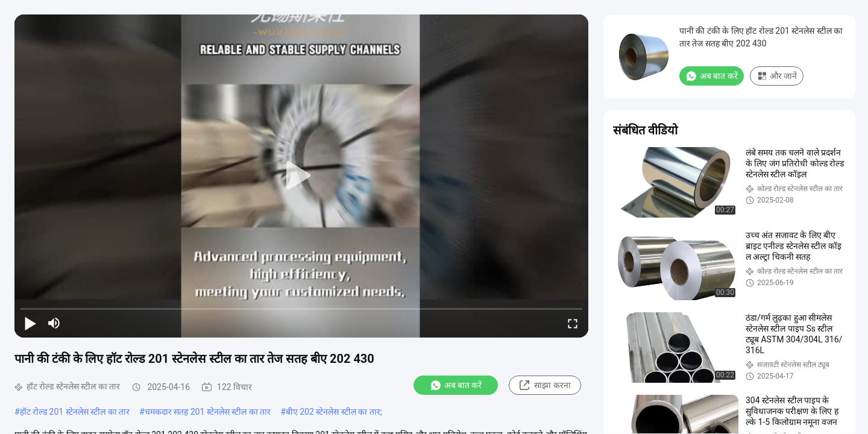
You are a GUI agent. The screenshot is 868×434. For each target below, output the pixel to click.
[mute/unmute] (54, 323)
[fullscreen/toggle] (573, 323)
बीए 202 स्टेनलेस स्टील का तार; (334, 412)
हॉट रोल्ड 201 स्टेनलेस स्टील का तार (75, 412)
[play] (301, 176)
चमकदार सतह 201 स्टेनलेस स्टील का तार (208, 412)
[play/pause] (30, 323)
